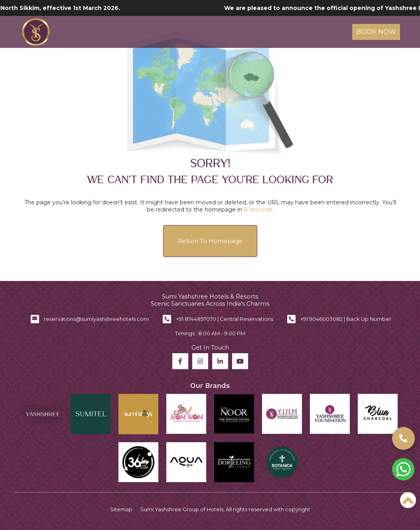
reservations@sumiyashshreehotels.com (96, 319)
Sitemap (121, 509)
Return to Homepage (210, 241)
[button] (403, 438)
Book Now (376, 32)
